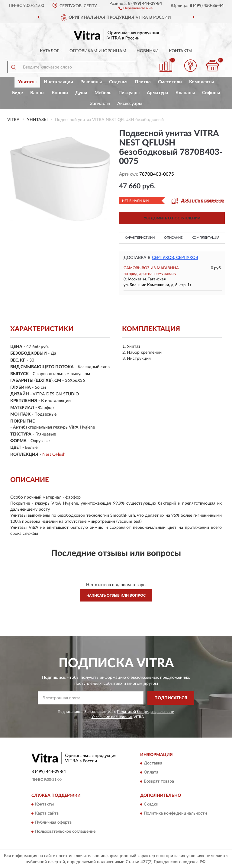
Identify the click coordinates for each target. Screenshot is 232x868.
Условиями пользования (112, 717)
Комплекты (201, 82)
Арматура (158, 93)
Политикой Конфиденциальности (146, 712)
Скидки (151, 804)
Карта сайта (47, 813)
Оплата (151, 773)
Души (81, 93)
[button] (135, 8)
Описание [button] (173, 238)
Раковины (91, 82)
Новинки (148, 51)
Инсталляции (58, 82)
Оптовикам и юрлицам (98, 51)
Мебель (103, 93)
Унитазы (27, 82)
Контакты (181, 51)
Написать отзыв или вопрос (116, 595)
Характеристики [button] (140, 238)
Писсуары (129, 93)
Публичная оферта (53, 822)
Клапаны (185, 93)
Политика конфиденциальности (175, 813)
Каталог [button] (50, 51)
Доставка (153, 764)
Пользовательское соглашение (65, 831)
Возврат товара (159, 782)
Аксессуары (130, 104)
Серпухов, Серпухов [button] (175, 258)
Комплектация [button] (205, 238)
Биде (18, 93)
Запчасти (100, 104)
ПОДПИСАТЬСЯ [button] (171, 698)
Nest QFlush (54, 455)
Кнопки (60, 93)
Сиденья (118, 82)
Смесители (170, 82)
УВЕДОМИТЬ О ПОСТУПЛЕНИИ (172, 218)
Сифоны (211, 93)
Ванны (37, 93)
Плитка (143, 82)
